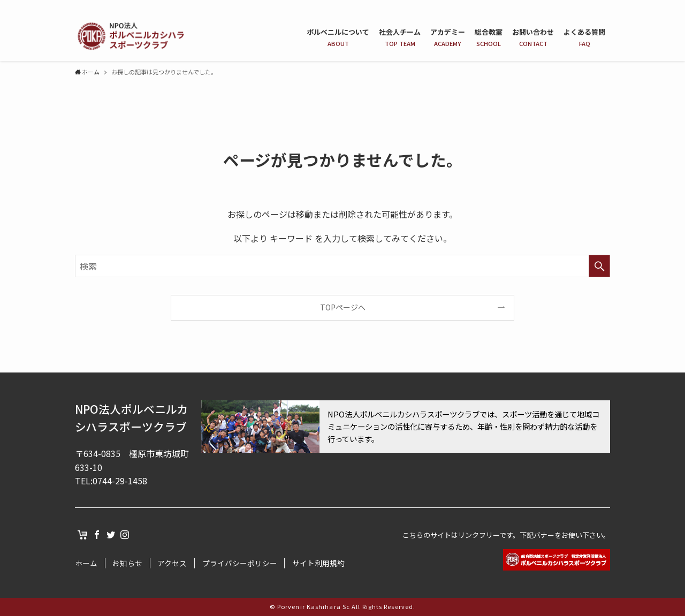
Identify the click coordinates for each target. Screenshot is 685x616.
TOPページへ (343, 307)
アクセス (172, 563)
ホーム (86, 563)
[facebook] (575, 6)
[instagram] (603, 6)
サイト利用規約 (318, 563)
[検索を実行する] (599, 266)
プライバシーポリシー (240, 563)
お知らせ (127, 563)
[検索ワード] (342, 266)
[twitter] (589, 6)
